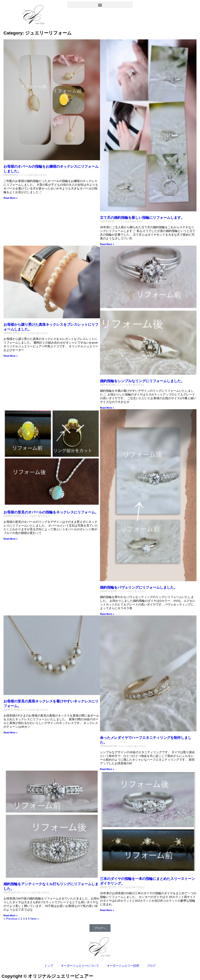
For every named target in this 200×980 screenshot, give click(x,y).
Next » (35, 919)
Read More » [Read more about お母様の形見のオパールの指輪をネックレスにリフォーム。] (10, 539)
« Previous (10, 919)
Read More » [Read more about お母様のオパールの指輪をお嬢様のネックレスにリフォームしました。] (10, 198)
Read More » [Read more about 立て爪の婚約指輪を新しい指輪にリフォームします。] (107, 244)
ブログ (151, 966)
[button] (100, 5)
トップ (49, 966)
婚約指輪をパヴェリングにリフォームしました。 (139, 587)
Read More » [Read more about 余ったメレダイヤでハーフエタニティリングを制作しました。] (107, 769)
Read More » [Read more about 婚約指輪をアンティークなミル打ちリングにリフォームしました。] (10, 916)
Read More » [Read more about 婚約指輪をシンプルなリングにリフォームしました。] (107, 408)
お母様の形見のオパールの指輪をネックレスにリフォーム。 (51, 512)
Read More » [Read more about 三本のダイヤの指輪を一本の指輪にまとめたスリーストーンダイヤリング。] (107, 910)
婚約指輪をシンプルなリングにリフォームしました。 (142, 381)
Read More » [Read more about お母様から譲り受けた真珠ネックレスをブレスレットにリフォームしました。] (10, 356)
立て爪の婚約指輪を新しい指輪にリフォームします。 (142, 218)
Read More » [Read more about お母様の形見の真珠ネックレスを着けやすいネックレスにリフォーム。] (10, 733)
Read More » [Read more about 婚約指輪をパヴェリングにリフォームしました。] (107, 614)
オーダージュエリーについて (80, 966)
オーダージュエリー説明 (123, 966)
